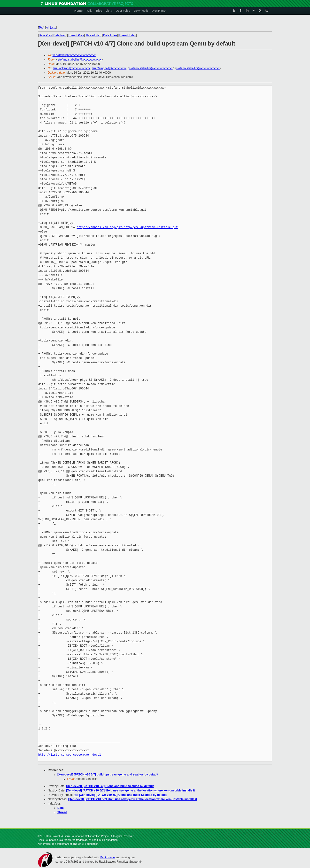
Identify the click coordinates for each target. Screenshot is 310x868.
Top (41, 28)
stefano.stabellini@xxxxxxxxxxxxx (80, 60)
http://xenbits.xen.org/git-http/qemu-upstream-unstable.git (127, 227)
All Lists (51, 28)
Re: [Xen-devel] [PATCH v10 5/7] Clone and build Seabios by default (120, 795)
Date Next (60, 35)
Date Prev (45, 35)
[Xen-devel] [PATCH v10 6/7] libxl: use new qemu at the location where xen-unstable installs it (131, 790)
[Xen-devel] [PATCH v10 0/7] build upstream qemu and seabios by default (108, 775)
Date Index (110, 35)
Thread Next (93, 35)
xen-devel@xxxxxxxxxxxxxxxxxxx (74, 55)
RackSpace (107, 857)
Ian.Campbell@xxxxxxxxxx (109, 68)
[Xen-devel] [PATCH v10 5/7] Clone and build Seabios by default (110, 786)
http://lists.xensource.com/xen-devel (70, 755)
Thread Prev (76, 35)
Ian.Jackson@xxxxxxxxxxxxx (71, 68)
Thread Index (128, 35)
